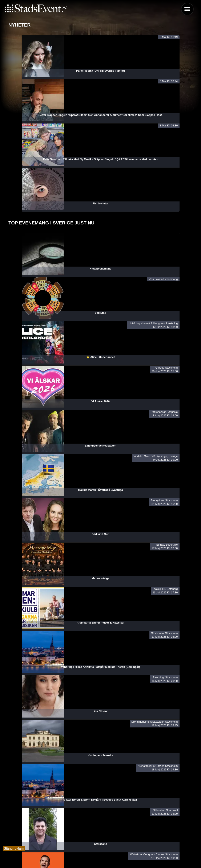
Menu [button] (187, 9)
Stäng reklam (14, 849)
